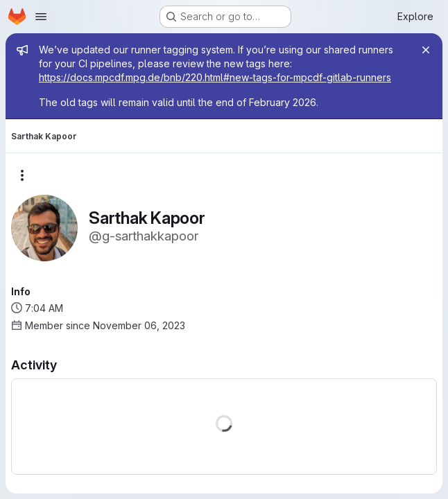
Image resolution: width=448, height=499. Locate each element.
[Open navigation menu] (41, 17)
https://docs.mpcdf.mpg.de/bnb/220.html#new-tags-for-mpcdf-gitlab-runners (215, 77)
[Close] (426, 50)
